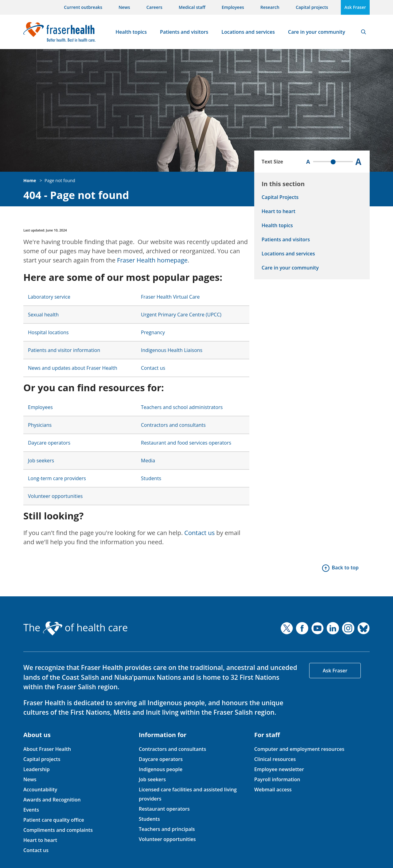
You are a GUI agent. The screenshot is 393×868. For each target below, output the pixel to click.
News (124, 7)
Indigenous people (161, 769)
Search (364, 32)
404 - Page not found (76, 195)
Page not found (60, 180)
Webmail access (273, 790)
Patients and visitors (184, 32)
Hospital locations (48, 332)
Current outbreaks (83, 7)
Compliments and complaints (58, 830)
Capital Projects (280, 197)
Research (270, 7)
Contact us (153, 368)
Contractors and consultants (173, 425)
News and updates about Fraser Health (73, 368)
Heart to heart (278, 211)
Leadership (37, 769)
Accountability (40, 790)
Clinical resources (275, 759)
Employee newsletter (279, 769)
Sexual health (43, 315)
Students (151, 478)
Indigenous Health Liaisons (172, 350)
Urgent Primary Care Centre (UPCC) (181, 315)
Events (31, 810)
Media (148, 461)
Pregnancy (153, 332)
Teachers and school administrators (182, 407)
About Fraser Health (47, 749)
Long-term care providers (57, 478)
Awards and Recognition (52, 800)
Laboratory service (49, 297)
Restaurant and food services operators (186, 443)
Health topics (131, 32)
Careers (154, 7)
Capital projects (312, 7)
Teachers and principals (167, 829)
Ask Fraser (355, 7)
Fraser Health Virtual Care (170, 297)
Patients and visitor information (64, 350)
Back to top (345, 568)
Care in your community (317, 32)
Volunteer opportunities (55, 496)
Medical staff (192, 7)
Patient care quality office (54, 820)
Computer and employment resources (299, 749)
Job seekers (41, 461)
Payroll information (277, 779)
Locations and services (248, 32)
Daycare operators (49, 443)
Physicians (40, 425)
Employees (233, 7)
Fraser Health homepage (152, 260)
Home (30, 180)
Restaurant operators (164, 809)
